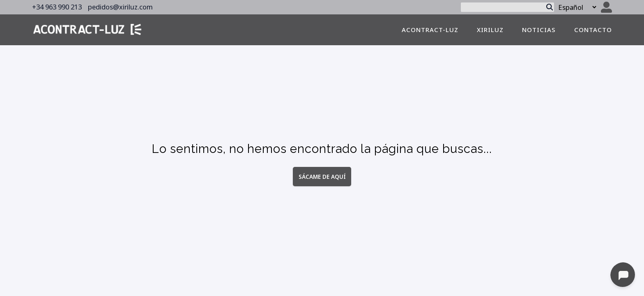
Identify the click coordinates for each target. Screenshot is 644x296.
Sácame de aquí (322, 176)
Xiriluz (490, 30)
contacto (593, 30)
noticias (539, 30)
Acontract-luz (430, 30)
